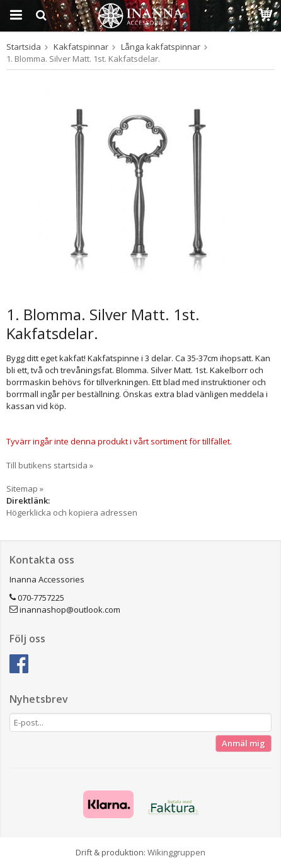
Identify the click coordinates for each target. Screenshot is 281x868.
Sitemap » (25, 489)
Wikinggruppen (176, 852)
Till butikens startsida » (50, 465)
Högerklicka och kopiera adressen (72, 512)
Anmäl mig (244, 743)
